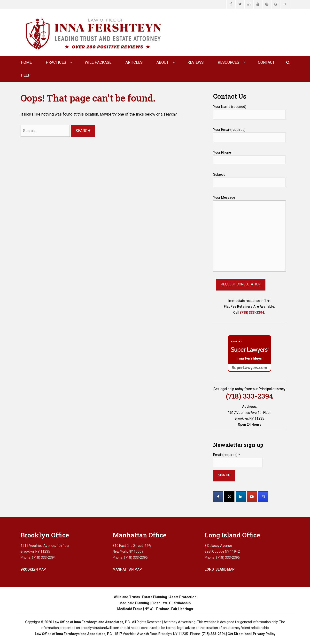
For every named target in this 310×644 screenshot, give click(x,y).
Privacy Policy (264, 634)
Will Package (98, 62)
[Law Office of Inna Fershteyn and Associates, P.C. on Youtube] (252, 497)
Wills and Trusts (127, 597)
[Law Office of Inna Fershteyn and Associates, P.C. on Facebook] (218, 497)
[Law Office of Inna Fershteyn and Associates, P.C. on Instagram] (263, 497)
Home (26, 62)
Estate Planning (155, 597)
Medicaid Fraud (130, 609)
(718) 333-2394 (252, 313)
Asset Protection (183, 597)
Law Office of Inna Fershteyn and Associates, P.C (73, 634)
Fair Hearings (182, 609)
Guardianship (180, 603)
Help (26, 75)
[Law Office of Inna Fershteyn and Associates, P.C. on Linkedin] (241, 497)
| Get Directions (238, 634)
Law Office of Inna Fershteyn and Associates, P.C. (92, 622)
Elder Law (159, 603)
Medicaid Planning (134, 603)
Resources (229, 62)
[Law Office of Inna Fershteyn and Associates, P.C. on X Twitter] (229, 497)
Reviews (196, 62)
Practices (56, 62)
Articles (134, 62)
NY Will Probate (157, 609)
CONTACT (266, 62)
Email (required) (227, 455)
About (163, 62)
